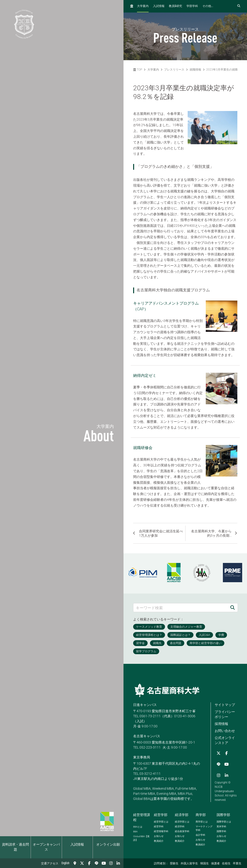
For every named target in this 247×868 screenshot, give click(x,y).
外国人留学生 (189, 864)
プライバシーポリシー (225, 714)
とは (138, 826)
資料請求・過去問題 (15, 847)
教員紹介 (159, 840)
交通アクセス (50, 864)
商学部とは (202, 821)
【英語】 (141, 837)
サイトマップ (225, 705)
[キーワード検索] (180, 608)
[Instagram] (111, 863)
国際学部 (223, 814)
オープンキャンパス (46, 847)
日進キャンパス (145, 705)
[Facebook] (89, 863)
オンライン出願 (108, 845)
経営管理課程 (142, 817)
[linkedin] (118, 863)
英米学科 (221, 826)
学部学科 (192, 6)
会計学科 (200, 834)
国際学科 (221, 831)
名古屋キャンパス (147, 736)
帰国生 (205, 864)
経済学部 (182, 814)
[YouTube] (104, 863)
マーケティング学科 (204, 828)
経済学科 (180, 826)
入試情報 (77, 845)
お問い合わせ (225, 731)
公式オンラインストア (225, 740)
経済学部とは (182, 821)
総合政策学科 (182, 831)
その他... (208, 6)
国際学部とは (224, 821)
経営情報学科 (161, 831)
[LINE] (96, 863)
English (65, 863)
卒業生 (237, 864)
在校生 (226, 864)
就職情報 (195, 70)
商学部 (201, 814)
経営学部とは (161, 821)
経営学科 (159, 826)
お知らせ (159, 835)
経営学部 (161, 814)
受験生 (174, 864)
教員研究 (175, 6)
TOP (138, 70)
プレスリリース (174, 70)
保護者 (215, 864)
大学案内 (143, 6)
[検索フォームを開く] (239, 6)
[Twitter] (82, 863)
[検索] (233, 608)
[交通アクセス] (75, 863)
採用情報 (221, 724)
